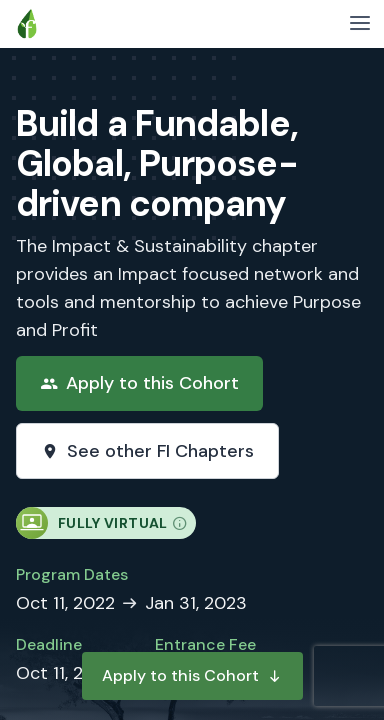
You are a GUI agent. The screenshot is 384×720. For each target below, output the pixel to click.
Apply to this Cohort (192, 675)
